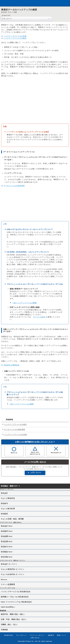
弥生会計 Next (7, 526)
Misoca (4, 580)
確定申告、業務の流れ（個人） (13, 614)
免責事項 (51, 635)
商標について (61, 635)
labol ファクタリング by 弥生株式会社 (16, 602)
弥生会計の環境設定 (11, 365)
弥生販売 (4, 514)
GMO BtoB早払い (8, 607)
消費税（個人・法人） (10, 624)
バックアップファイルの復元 (15, 38)
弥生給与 (4, 503)
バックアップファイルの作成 (15, 36)
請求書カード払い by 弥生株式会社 (15, 597)
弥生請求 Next (7, 531)
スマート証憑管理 (8, 584)
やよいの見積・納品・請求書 (12, 519)
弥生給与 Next (7, 547)
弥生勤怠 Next (7, 552)
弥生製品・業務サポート (11, 486)
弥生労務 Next (7, 557)
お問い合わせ (36, 472)
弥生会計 (4, 493)
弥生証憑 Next (7, 541)
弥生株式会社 (9, 635)
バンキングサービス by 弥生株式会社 (16, 592)
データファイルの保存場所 (14, 186)
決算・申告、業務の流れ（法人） (14, 619)
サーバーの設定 (39, 317)
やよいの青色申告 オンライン (13, 569)
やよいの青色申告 (8, 498)
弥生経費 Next (7, 536)
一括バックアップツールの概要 (24, 303)
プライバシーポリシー (37, 635)
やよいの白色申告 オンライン (13, 574)
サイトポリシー (21, 635)
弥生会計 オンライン (9, 564)
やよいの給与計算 (8, 509)
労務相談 (4, 630)
